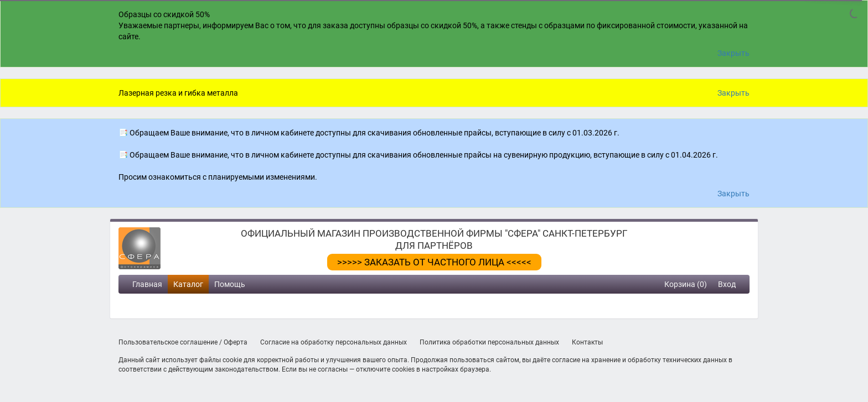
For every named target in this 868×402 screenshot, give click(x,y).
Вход (727, 284)
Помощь (230, 284)
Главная (147, 284)
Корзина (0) (686, 284)
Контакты (587, 342)
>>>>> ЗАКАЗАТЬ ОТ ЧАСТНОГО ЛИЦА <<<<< (434, 262)
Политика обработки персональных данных (489, 342)
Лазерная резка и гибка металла (178, 93)
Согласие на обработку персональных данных (334, 342)
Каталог (188, 284)
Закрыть (733, 53)
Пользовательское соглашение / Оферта (183, 342)
